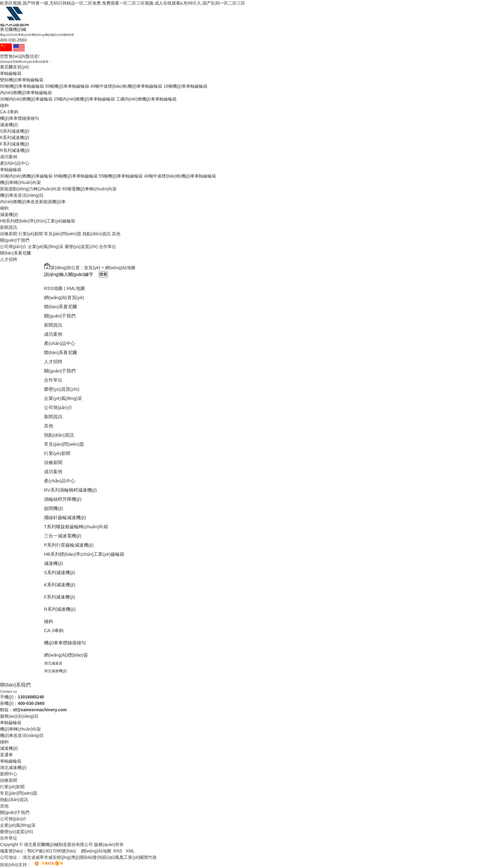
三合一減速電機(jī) (63, 536)
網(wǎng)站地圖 (96, 851)
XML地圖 (76, 288)
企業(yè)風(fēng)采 (46, 247)
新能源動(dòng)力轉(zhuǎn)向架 (31, 189)
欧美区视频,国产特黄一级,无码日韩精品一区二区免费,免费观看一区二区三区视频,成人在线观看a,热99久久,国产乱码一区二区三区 (123, 3)
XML (130, 851)
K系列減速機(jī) (15, 137)
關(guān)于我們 (15, 240)
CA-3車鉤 (9, 112)
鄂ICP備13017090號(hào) (52, 851)
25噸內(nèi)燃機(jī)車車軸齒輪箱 (84, 99)
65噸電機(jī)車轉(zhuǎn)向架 (90, 189)
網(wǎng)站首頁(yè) (64, 297)
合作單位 (108, 247)
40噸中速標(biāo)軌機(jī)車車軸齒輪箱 (126, 86)
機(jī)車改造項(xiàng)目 (22, 195)
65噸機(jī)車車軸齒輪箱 (22, 86)
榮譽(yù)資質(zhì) (81, 247)
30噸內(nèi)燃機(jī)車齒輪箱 (26, 99)
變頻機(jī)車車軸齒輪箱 (22, 80)
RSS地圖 (53, 288)
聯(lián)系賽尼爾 (15, 253)
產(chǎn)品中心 (15, 163)
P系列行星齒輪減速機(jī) (69, 545)
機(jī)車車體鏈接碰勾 (20, 118)
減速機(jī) (9, 125)
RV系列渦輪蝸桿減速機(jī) (70, 490)
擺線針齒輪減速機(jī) (65, 517)
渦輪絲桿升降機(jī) (63, 499)
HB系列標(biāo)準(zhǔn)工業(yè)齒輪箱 (38, 221)
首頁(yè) (92, 268)
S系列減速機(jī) (15, 131)
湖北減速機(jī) (55, 671)
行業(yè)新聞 (31, 234)
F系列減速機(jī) (15, 144)
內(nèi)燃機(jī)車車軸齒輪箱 (26, 93)
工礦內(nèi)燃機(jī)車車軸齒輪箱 (146, 99)
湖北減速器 (53, 663)
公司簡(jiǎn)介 (13, 247)
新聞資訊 (9, 227)
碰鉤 (4, 105)
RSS (118, 851)
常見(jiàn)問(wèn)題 (63, 234)
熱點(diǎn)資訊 (97, 234)
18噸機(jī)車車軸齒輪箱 (185, 86)
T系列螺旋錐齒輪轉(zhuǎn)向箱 (76, 527)
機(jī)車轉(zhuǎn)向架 (20, 182)
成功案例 (9, 157)
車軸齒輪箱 (11, 73)
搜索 (103, 274)
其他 (116, 234)
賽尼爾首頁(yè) (14, 67)
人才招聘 (9, 259)
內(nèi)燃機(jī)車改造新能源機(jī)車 (33, 202)
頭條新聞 (9, 234)
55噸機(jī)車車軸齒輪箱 (67, 86)
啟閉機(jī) (54, 508)
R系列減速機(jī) (15, 150)
